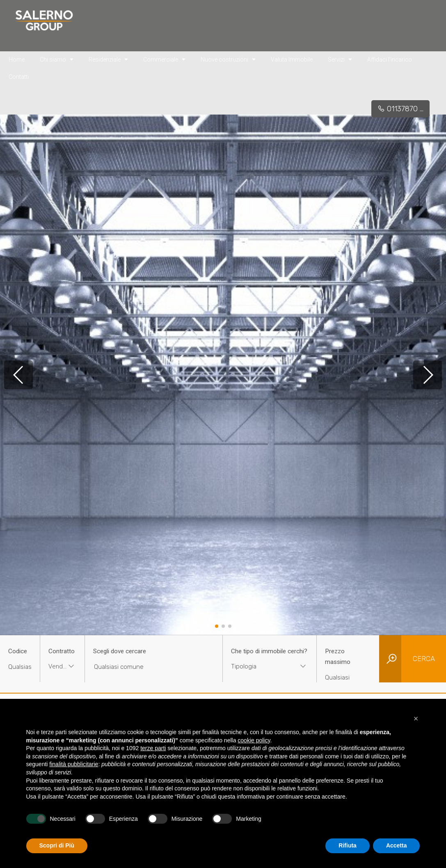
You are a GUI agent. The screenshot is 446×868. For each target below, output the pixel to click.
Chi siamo (57, 59)
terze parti (153, 748)
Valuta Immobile (292, 60)
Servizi (340, 59)
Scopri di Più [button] (57, 845)
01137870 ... (400, 109)
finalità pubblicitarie (74, 764)
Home (17, 60)
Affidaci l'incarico (390, 60)
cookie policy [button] (254, 740)
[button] (217, 626)
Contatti (19, 77)
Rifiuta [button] (348, 845)
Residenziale (108, 59)
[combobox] (62, 667)
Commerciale (164, 59)
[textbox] (261, 666)
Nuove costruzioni (228, 59)
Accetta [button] (397, 845)
